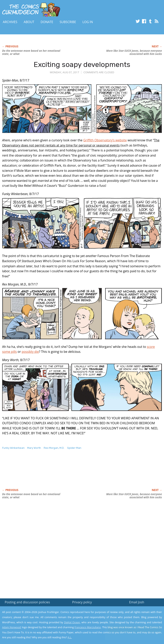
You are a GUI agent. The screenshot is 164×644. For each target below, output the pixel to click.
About (29, 22)
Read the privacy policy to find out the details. (129, 619)
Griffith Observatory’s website (105, 140)
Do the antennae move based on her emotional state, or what (31, 52)
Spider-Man (74, 448)
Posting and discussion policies (27, 602)
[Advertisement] (74, 473)
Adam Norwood (11, 627)
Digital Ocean (72, 622)
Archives (10, 22)
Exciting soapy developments (82, 64)
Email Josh (137, 602)
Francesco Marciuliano (88, 627)
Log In (88, 22)
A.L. (70, 637)
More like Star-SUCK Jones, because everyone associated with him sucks (134, 52)
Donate (47, 22)
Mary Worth (34, 448)
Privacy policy (82, 602)
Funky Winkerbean (13, 448)
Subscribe (68, 22)
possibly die (30, 352)
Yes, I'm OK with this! (131, 629)
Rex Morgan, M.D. (54, 448)
